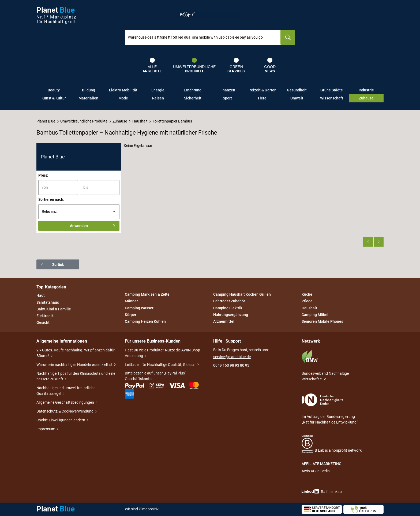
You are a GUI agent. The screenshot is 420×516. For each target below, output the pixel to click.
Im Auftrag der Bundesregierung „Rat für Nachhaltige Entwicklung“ (330, 409)
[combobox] (203, 37)
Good (270, 65)
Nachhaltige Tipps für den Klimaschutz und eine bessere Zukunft (76, 377)
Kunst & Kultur (54, 98)
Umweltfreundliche (194, 65)
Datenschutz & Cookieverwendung (65, 412)
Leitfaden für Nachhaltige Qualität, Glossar (161, 365)
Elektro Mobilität (123, 90)
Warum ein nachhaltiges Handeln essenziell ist (75, 365)
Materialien (88, 98)
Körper (131, 315)
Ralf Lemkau (322, 491)
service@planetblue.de (232, 357)
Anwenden (93, 226)
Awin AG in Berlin (316, 471)
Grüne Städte (332, 90)
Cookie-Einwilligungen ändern (61, 420)
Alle (152, 65)
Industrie (366, 90)
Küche (307, 294)
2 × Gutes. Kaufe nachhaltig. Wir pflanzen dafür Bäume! (76, 353)
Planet (56, 15)
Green (236, 65)
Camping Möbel (315, 315)
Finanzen (227, 90)
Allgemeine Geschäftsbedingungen (66, 403)
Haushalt (140, 121)
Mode (123, 98)
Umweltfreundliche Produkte (84, 121)
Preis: (43, 175)
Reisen (158, 98)
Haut (41, 296)
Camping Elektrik (228, 308)
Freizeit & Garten (262, 90)
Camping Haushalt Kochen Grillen (242, 294)
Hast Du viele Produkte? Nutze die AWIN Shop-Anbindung (163, 353)
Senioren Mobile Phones (322, 321)
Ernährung (193, 90)
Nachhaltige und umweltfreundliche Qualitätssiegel (66, 391)
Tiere (262, 98)
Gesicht (43, 322)
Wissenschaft (332, 98)
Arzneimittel (224, 321)
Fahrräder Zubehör (229, 301)
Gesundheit (297, 90)
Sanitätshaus (48, 302)
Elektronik (45, 316)
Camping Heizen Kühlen (145, 321)
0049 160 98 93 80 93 (231, 365)
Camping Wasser (139, 308)
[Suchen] (288, 37)
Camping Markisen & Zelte (147, 294)
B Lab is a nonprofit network (332, 444)
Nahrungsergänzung (231, 315)
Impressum (46, 429)
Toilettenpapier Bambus (172, 121)
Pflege (307, 301)
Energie (158, 90)
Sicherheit (193, 98)
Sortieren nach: (51, 199)
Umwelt (297, 98)
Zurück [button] (52, 265)
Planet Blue (46, 121)
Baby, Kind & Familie (54, 309)
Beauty (54, 90)
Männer (131, 301)
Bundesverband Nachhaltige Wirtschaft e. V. (325, 365)
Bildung (89, 90)
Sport (227, 98)
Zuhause (366, 98)
